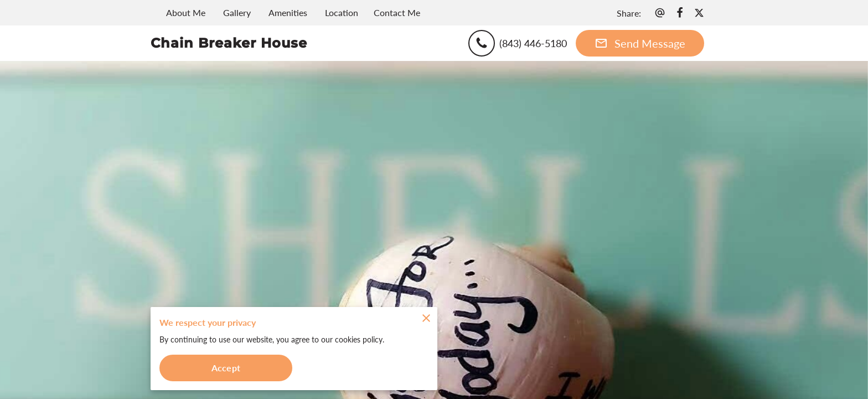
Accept (226, 368)
